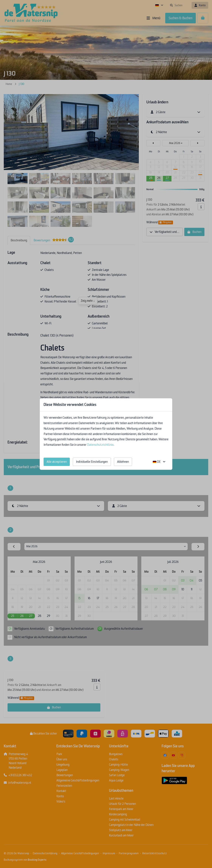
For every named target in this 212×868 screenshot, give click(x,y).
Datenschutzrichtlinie (100, 445)
